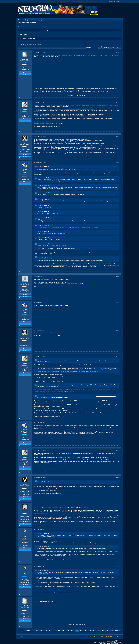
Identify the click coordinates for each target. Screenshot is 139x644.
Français (22, 637)
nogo (25, 512)
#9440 (118, 277)
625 (55, 631)
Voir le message (48, 166)
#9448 (118, 530)
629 (72, 631)
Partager (25, 72)
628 (68, 631)
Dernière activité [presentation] (31, 45)
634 (94, 631)
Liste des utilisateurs (23, 23)
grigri (25, 283)
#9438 (118, 137)
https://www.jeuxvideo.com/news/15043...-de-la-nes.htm (48, 124)
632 (85, 631)
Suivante (118, 631)
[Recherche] (93, 48)
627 (63, 631)
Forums (20, 20)
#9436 (118, 52)
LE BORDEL (29, 26)
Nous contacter (94, 637)
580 (46, 631)
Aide (87, 637)
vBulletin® (114, 641)
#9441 (118, 303)
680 (107, 631)
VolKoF (25, 484)
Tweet (25, 74)
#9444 (118, 423)
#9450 (118, 599)
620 (50, 631)
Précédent (28, 631)
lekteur (25, 170)
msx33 (25, 109)
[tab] (22, 45)
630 (77, 631)
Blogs (27, 20)
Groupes (41, 20)
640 (103, 631)
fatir (25, 143)
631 (81, 631)
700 (112, 631)
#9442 (118, 330)
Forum (23, 26)
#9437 (118, 102)
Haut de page (117, 637)
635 (99, 631)
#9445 (118, 451)
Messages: (23, 70)
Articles (34, 20)
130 (37, 631)
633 (90, 631)
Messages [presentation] (22, 45)
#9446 (118, 478)
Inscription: (23, 67)
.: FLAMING (36, 26)
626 (59, 631)
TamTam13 (25, 59)
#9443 (118, 356)
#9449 (118, 567)
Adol (25, 537)
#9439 (118, 163)
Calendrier (33, 23)
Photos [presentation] (40, 45)
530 (41, 631)
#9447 (118, 505)
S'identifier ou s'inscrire (115, 1)
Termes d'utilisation (106, 637)
